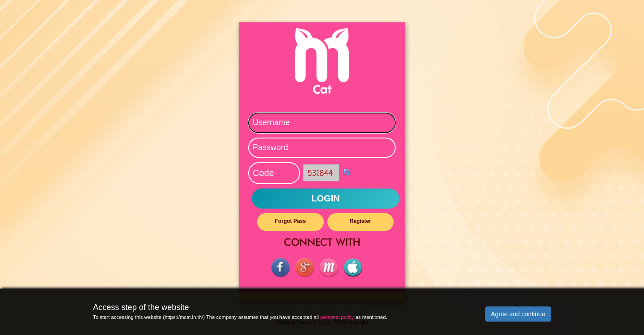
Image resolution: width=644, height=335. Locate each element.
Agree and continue (518, 314)
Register (360, 221)
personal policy (337, 317)
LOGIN (325, 198)
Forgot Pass (290, 221)
